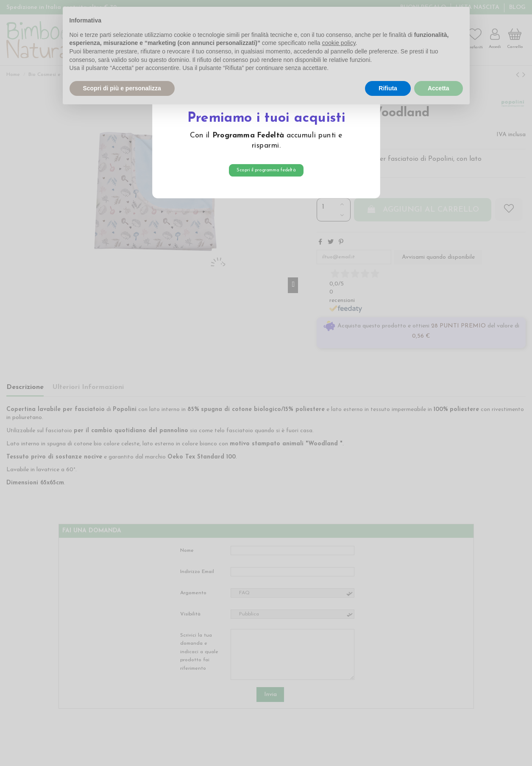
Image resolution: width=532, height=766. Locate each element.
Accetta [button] (439, 88)
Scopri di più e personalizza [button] (122, 88)
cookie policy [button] (338, 43)
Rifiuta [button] (388, 88)
